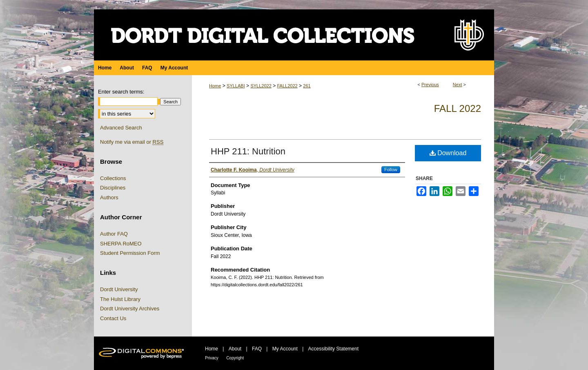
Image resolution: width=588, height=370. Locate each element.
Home (215, 86)
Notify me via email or (132, 142)
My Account (285, 349)
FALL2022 (287, 86)
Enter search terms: (121, 92)
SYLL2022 (261, 86)
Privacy (212, 358)
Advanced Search (121, 128)
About (235, 349)
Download (448, 153)
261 (307, 86)
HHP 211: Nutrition (248, 151)
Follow (391, 169)
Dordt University (119, 289)
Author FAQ (114, 234)
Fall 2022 (458, 108)
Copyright (235, 358)
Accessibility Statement (333, 349)
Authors (109, 197)
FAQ (257, 349)
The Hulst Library (120, 299)
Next (458, 85)
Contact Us (113, 318)
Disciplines (113, 188)
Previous (430, 85)
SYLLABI (236, 86)
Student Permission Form (130, 253)
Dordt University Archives (130, 309)
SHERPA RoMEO (121, 244)
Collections (113, 178)
